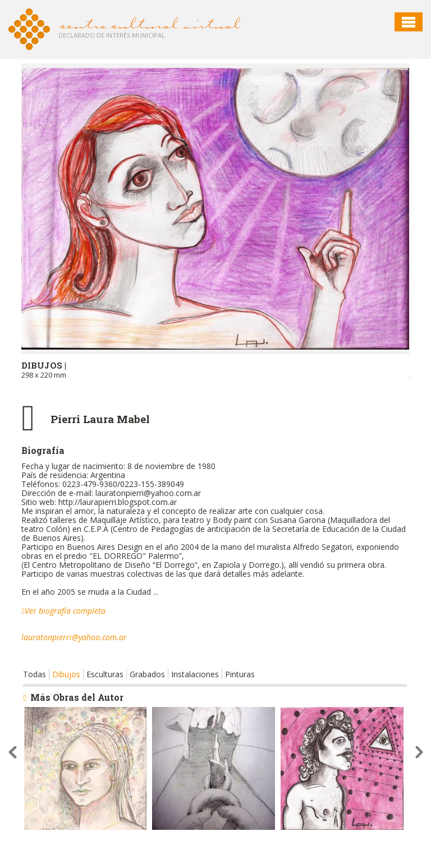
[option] (215, 232)
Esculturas (105, 674)
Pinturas (240, 674)
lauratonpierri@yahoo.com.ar (74, 637)
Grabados (147, 674)
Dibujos (66, 674)
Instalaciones (195, 674)
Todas (35, 674)
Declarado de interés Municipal (112, 35)
